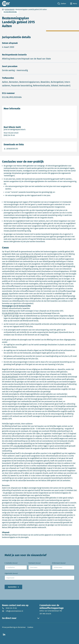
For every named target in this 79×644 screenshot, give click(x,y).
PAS (25, 488)
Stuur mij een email (20, 133)
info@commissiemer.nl (13, 611)
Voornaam (34, 563)
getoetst (5, 294)
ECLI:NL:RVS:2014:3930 (23, 446)
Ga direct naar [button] (21, 618)
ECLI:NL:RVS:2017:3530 (10, 313)
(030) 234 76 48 (17, 135)
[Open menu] (74, 4)
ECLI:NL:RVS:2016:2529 (28, 256)
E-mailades (11, 563)
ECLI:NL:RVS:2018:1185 (38, 468)
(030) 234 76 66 (9, 608)
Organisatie (11, 574)
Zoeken (62, 4)
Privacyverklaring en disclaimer (14, 627)
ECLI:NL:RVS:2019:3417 (10, 377)
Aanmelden (12, 587)
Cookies (30, 627)
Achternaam (59, 563)
